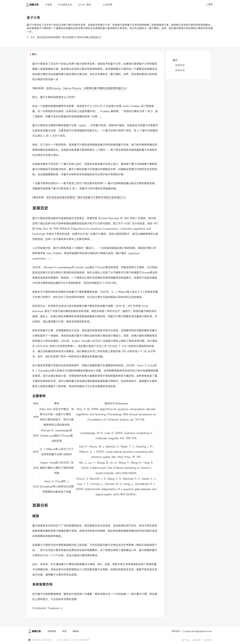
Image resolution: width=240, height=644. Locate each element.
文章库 (49, 5)
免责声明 (208, 640)
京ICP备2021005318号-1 (42, 640)
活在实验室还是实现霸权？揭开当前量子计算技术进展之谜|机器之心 (69, 37)
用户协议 (186, 640)
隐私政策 (197, 640)
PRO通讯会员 (65, 5)
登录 (209, 4)
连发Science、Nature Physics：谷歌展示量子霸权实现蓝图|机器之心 (86, 88)
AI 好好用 (108, 5)
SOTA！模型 (85, 5)
